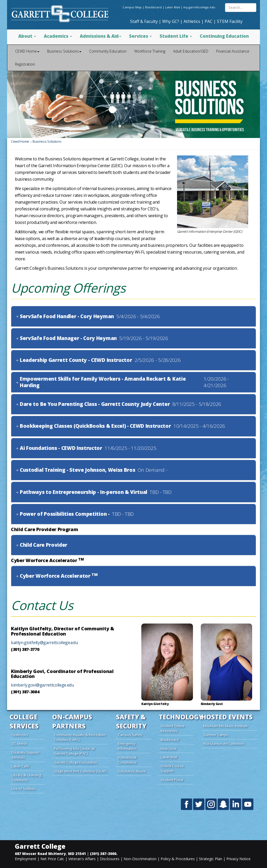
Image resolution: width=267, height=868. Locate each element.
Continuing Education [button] (224, 36)
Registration (25, 64)
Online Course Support (172, 768)
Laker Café (20, 766)
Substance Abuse (132, 771)
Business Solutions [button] (64, 51)
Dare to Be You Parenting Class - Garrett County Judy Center (95, 404)
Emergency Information (127, 746)
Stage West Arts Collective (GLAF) (80, 771)
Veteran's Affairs (82, 859)
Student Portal (172, 780)
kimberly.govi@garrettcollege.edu (43, 685)
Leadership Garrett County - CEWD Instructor (76, 360)
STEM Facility (230, 21)
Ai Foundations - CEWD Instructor (61, 448)
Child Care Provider (44, 545)
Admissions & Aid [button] (101, 36)
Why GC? (171, 21)
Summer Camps (216, 735)
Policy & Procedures (178, 859)
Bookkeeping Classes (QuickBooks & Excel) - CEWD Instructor (95, 426)
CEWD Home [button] (27, 51)
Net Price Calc (52, 859)
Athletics (192, 21)
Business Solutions (47, 141)
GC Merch (19, 744)
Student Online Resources (173, 728)
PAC (209, 21)
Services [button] (140, 36)
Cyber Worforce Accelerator (59, 576)
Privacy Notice (238, 859)
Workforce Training (150, 51)
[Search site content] (241, 8)
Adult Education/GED (191, 51)
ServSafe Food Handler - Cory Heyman (67, 316)
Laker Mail (172, 7)
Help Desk (169, 749)
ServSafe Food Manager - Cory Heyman (68, 338)
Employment (26, 859)
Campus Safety (130, 735)
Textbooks (20, 735)
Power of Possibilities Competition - (65, 514)
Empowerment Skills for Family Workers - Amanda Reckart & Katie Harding (103, 382)
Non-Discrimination (140, 859)
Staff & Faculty (144, 21)
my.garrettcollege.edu (199, 7)
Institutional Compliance (127, 760)
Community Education (108, 51)
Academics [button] (58, 36)
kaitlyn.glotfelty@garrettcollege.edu (44, 643)
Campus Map (132, 7)
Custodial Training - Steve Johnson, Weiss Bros (77, 470)
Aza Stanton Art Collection (224, 744)
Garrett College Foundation (76, 762)
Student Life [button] (176, 36)
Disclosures (110, 859)
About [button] (27, 36)
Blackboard (153, 7)
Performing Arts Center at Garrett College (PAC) (74, 751)
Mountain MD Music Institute (225, 726)
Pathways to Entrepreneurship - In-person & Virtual (84, 492)
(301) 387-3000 (103, 854)
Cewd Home (20, 141)
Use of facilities (24, 789)
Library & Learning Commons (26, 778)
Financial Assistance (233, 51)
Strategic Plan (211, 859)
